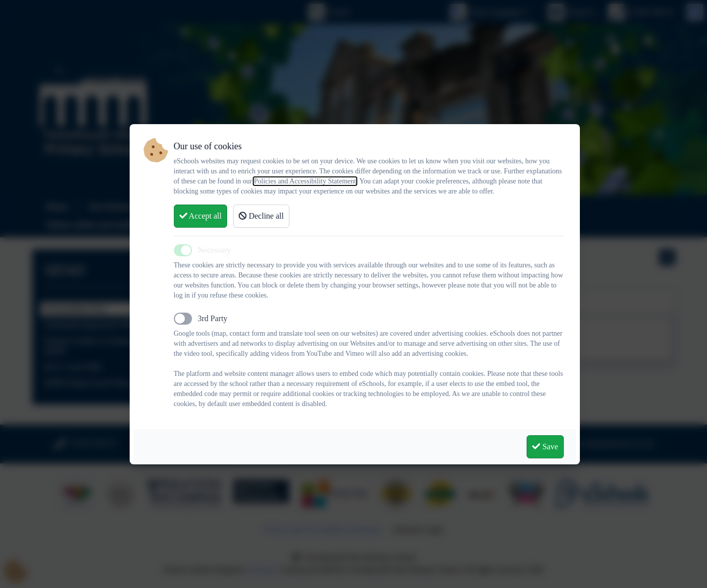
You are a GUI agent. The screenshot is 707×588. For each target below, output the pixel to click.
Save (545, 447)
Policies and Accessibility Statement (305, 181)
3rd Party (213, 318)
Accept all (200, 216)
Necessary (215, 250)
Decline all (261, 216)
